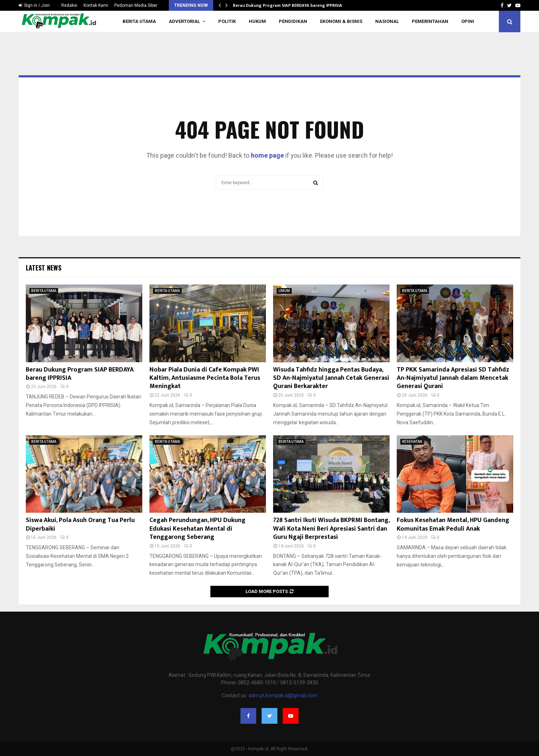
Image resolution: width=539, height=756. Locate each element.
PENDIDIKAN (293, 21)
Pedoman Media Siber (136, 5)
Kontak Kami (96, 5)
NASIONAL (387, 21)
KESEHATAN (412, 442)
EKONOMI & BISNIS (341, 21)
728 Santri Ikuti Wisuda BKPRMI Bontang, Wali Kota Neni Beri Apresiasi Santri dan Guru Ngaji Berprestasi (331, 529)
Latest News (44, 268)
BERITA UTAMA (139, 21)
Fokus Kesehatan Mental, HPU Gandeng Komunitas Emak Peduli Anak (453, 524)
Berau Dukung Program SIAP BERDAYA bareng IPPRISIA (288, 5)
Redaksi (69, 5)
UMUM (284, 291)
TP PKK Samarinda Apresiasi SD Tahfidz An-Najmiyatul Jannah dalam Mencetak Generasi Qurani (453, 378)
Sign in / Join (34, 5)
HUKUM (257, 21)
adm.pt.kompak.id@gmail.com (283, 695)
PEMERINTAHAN (430, 21)
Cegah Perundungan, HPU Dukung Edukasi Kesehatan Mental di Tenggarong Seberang (197, 529)
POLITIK (227, 21)
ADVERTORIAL (184, 21)
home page (267, 155)
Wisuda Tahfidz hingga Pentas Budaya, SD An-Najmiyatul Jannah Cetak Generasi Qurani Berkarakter (331, 378)
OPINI (468, 21)
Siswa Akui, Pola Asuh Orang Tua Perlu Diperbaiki (80, 524)
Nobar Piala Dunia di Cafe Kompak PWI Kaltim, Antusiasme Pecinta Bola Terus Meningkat (205, 378)
